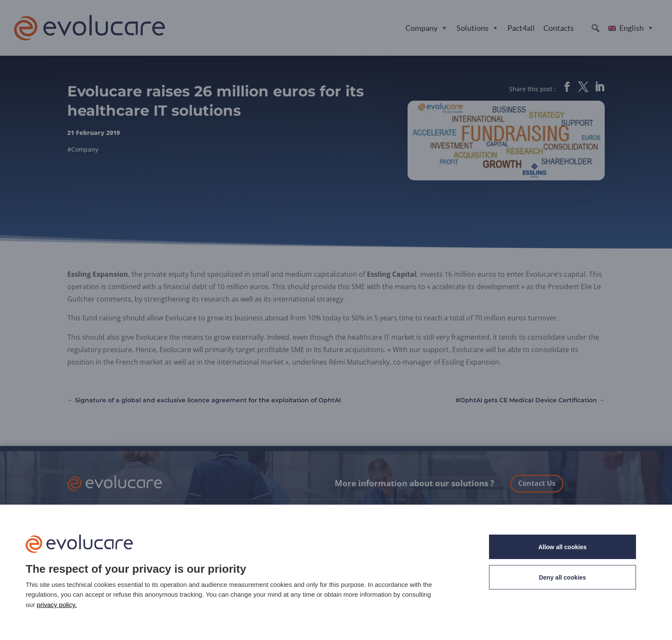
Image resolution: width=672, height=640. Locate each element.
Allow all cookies (562, 547)
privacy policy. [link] (57, 605)
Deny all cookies (562, 577)
